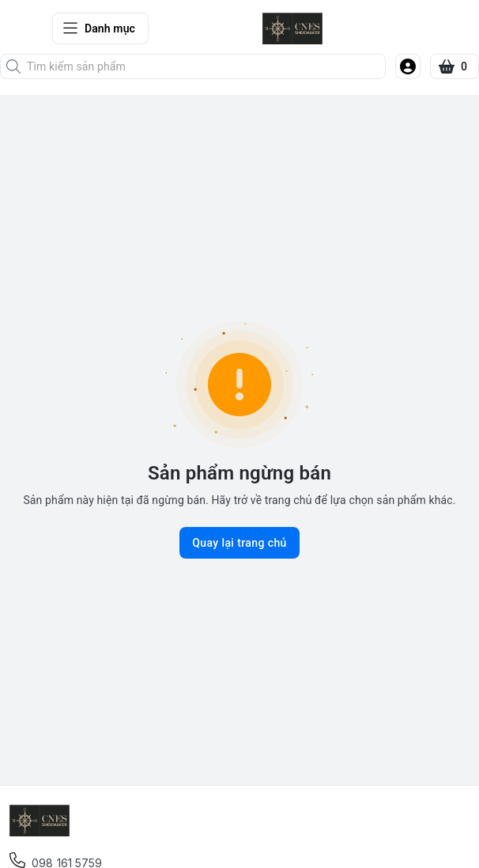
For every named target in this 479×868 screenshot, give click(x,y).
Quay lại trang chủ (239, 543)
